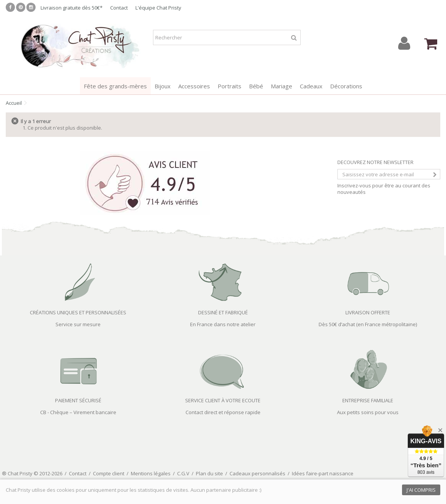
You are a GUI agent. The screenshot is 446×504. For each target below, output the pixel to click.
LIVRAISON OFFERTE (368, 312)
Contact (119, 8)
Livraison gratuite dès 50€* (72, 8)
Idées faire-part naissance (323, 473)
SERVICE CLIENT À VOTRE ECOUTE (223, 400)
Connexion (404, 43)
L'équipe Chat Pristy (158, 8)
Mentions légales (151, 473)
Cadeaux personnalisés (257, 473)
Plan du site (209, 473)
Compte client (109, 473)
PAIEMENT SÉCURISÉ (78, 400)
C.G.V (183, 473)
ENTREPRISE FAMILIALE (368, 400)
